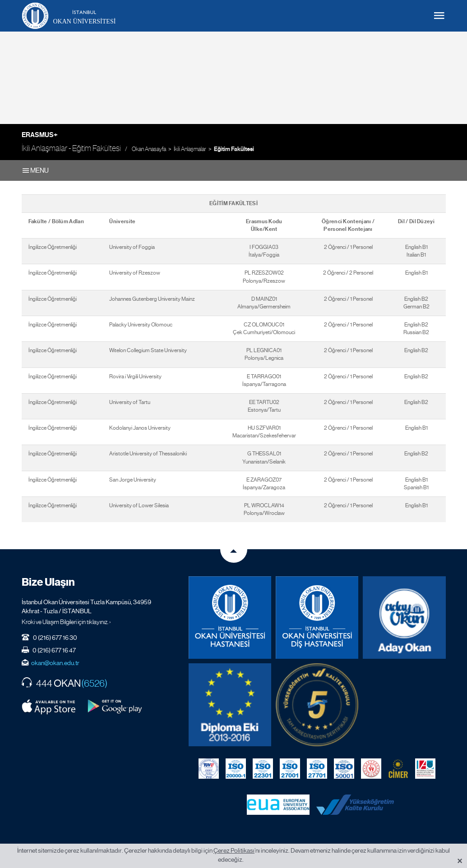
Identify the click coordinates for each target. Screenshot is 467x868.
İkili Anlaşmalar (190, 149)
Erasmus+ (40, 135)
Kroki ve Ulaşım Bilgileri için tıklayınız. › (66, 622)
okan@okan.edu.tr (55, 663)
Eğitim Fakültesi (234, 149)
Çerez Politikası (234, 850)
